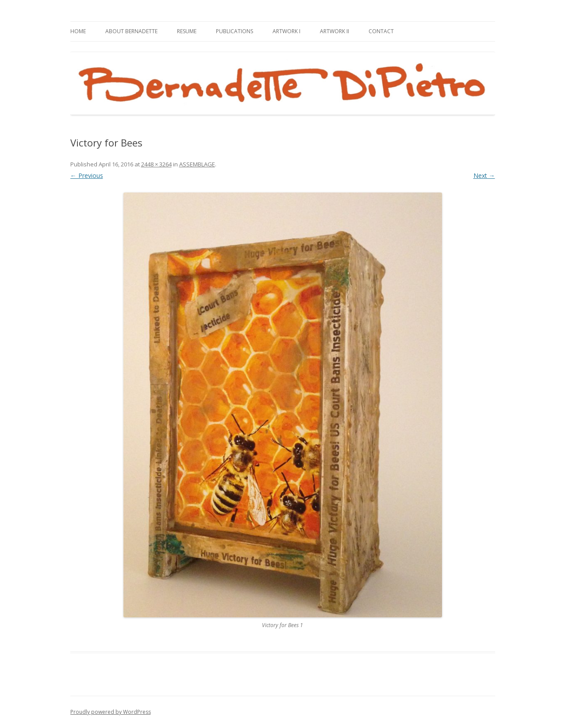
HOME (78, 31)
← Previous (87, 175)
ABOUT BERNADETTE (131, 31)
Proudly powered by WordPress (111, 712)
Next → (484, 175)
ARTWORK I (286, 31)
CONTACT (381, 31)
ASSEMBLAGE (197, 164)
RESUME (187, 31)
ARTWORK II (334, 31)
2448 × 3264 (156, 164)
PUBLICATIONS (234, 31)
